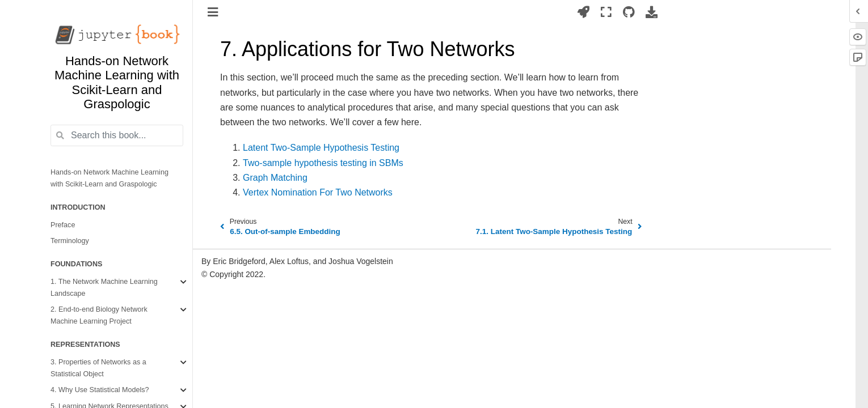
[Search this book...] (117, 135)
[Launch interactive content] (583, 12)
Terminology (70, 241)
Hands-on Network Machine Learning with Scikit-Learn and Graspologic (109, 178)
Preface (63, 225)
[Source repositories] (629, 12)
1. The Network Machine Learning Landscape (104, 288)
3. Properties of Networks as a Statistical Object (98, 368)
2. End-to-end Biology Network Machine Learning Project (99, 315)
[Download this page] (652, 12)
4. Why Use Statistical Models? (100, 390)
